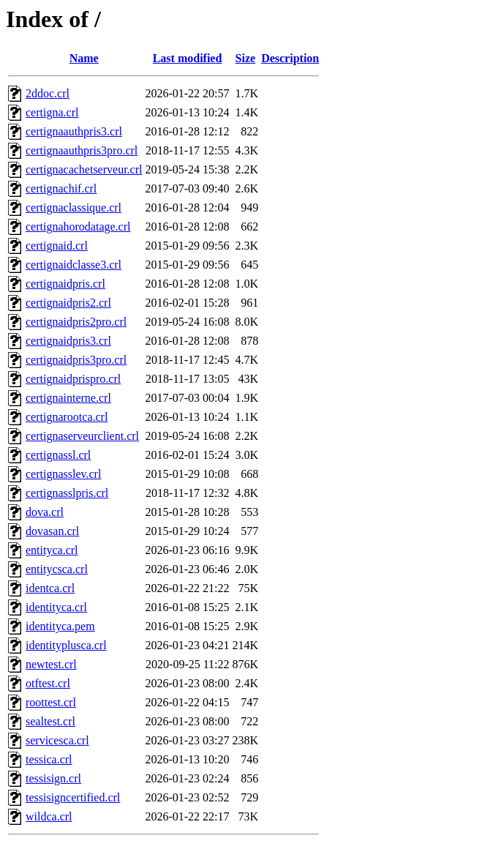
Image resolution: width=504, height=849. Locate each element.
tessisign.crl (53, 778)
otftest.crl (48, 683)
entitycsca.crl (57, 569)
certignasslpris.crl (67, 493)
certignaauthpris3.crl (74, 131)
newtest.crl (51, 664)
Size (246, 58)
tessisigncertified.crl (73, 797)
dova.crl (45, 512)
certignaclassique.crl (74, 207)
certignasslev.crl (63, 474)
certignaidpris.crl (65, 284)
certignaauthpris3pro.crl (82, 150)
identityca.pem (60, 626)
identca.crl (50, 588)
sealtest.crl (50, 721)
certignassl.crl (58, 455)
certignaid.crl (57, 246)
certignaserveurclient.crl (82, 436)
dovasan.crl (52, 531)
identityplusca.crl (66, 645)
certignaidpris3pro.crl (76, 360)
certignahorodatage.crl (78, 227)
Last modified (188, 58)
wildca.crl (49, 816)
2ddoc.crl (48, 93)
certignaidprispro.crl (73, 379)
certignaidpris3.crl (68, 341)
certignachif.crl (61, 188)
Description (290, 58)
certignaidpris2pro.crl (76, 322)
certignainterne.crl (68, 398)
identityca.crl (56, 607)
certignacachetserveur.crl (84, 169)
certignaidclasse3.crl (74, 265)
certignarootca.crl (67, 417)
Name (84, 58)
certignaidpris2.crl (68, 303)
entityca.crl (52, 550)
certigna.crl (52, 112)
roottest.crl (51, 702)
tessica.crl (49, 759)
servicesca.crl (57, 740)
